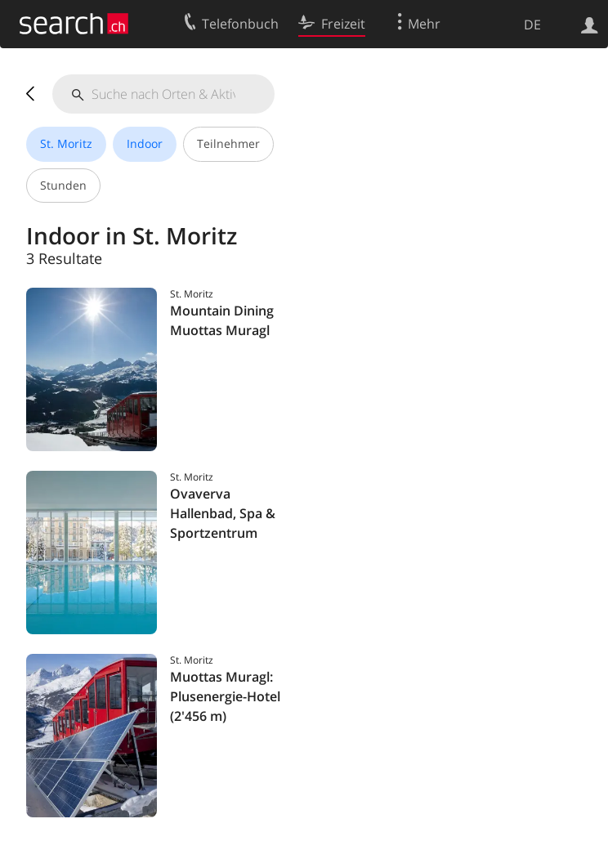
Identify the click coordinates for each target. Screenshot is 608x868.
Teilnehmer (228, 143)
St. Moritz (66, 143)
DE (532, 25)
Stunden (63, 185)
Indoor (145, 143)
